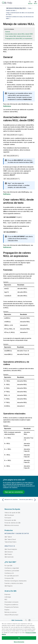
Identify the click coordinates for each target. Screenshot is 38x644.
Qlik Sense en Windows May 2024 (16, 8)
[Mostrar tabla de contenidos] (4, 8)
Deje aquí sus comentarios (14, 492)
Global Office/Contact (11, 615)
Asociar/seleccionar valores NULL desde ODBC (19, 34)
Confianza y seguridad (12, 568)
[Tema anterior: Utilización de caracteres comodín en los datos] (10, 500)
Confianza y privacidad (12, 571)
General (8, 32)
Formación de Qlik (10, 520)
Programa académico (11, 605)
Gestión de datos (11, 10)
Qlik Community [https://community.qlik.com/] (17, 620)
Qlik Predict (8, 554)
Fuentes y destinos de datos (14, 583)
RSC (6, 599)
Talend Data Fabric (11, 542)
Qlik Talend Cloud (10, 539)
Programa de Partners (12, 607)
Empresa (7, 594)
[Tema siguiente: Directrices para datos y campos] (28, 500)
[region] (19, 632)
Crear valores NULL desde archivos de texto (18, 36)
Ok (19, 638)
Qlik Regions (9, 586)
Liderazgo (8, 597)
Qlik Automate (9, 557)
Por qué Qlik (8, 566)
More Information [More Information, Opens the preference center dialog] (19, 642)
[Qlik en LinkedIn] (29, 620)
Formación (8, 518)
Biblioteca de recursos (12, 525)
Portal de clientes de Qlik (13, 523)
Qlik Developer (9, 515)
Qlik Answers (9, 552)
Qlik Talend (8, 537)
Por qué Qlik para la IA (12, 576)
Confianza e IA (9, 573)
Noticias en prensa (11, 612)
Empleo (7, 610)
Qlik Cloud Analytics (11, 549)
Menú (35, 3)
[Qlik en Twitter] (26, 620)
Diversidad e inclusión (12, 602)
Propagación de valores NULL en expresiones (19, 38)
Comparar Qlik (9, 578)
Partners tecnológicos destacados (16, 581)
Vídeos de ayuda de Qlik (12, 513)
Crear (29, 8)
